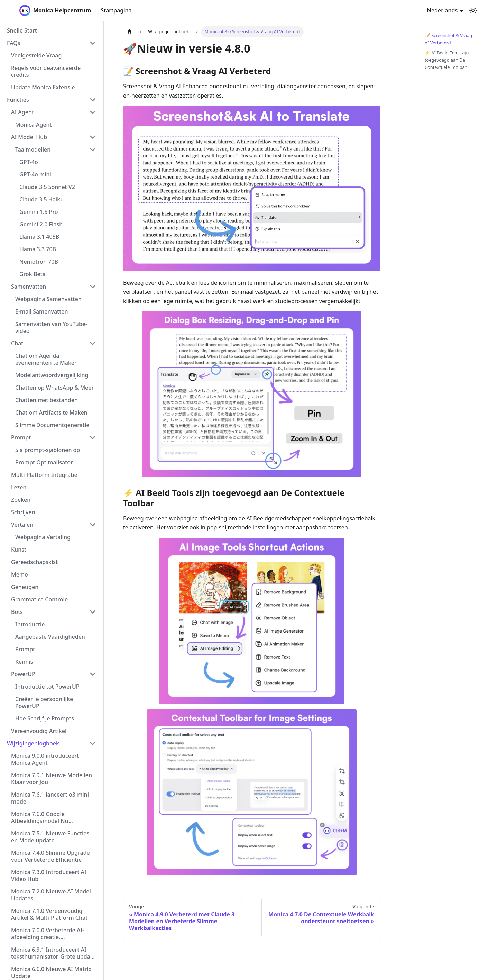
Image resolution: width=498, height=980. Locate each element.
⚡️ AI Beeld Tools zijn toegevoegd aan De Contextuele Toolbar (447, 60)
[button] (52, 43)
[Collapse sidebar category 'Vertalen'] (93, 525)
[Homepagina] (130, 32)
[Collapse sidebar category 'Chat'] (93, 343)
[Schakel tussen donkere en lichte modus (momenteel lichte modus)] (473, 10)
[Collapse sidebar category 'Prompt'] (93, 437)
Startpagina (116, 10)
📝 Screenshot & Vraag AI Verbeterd (448, 39)
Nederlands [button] (442, 10)
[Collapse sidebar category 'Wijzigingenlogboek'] (93, 743)
